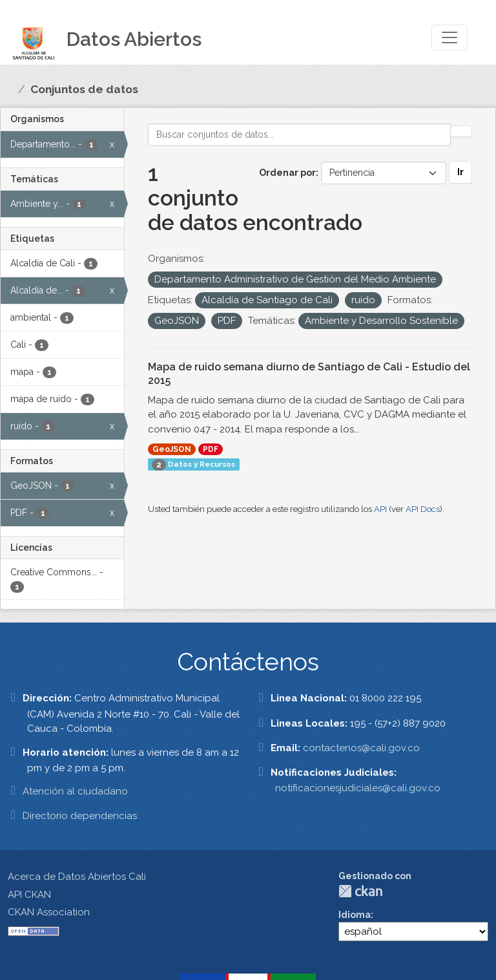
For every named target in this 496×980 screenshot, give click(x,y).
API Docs (423, 509)
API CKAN (29, 895)
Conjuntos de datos (84, 89)
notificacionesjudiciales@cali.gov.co (358, 788)
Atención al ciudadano (75, 791)
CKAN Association (49, 912)
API (380, 509)
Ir (460, 172)
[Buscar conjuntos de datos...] (300, 135)
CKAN (360, 891)
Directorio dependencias (80, 816)
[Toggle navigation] (449, 37)
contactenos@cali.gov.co (361, 748)
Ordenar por (287, 173)
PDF (211, 449)
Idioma (355, 915)
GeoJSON (172, 449)
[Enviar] (461, 131)
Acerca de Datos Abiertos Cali (77, 877)
